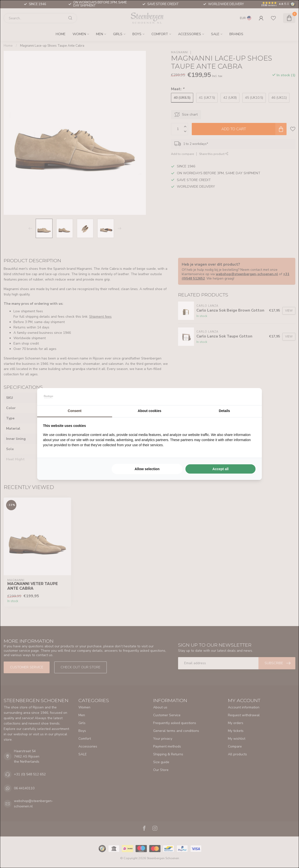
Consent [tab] (75, 411)
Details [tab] (224, 411)
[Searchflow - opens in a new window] (250, 397)
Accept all (221, 469)
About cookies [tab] (149, 411)
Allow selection (147, 469)
